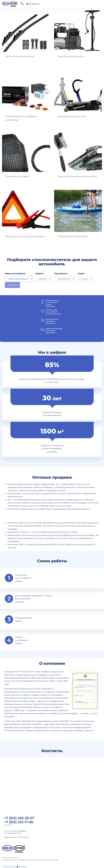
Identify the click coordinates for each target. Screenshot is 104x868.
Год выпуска (61, 274)
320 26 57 (22, 3)
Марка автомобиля (15, 274)
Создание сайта (9, 867)
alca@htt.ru (33, 4)
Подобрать (12, 285)
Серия (81, 274)
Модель (39, 274)
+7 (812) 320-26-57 (19, 818)
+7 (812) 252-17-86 (19, 822)
